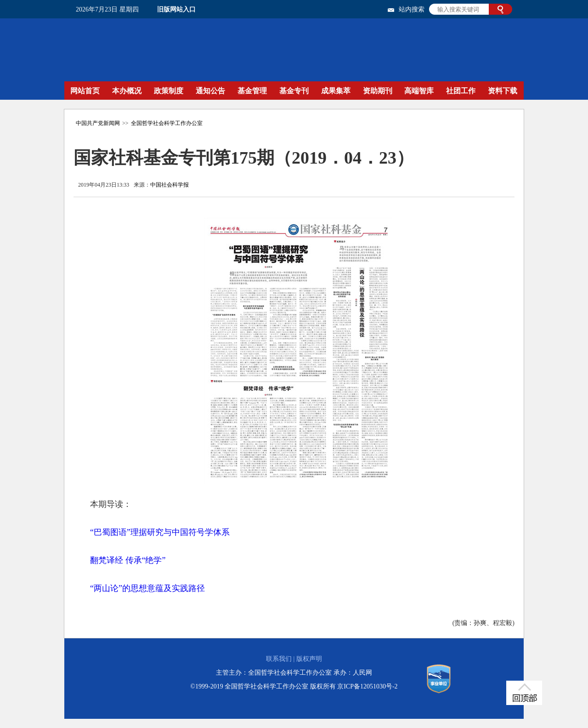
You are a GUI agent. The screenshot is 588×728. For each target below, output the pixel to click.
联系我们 (279, 659)
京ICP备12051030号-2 (367, 686)
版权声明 (309, 659)
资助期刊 (378, 91)
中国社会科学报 (170, 185)
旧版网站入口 (176, 9)
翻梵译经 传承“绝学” (128, 560)
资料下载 (503, 91)
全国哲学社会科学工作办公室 (167, 123)
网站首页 (85, 91)
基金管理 (252, 91)
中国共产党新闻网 (98, 123)
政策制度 (169, 91)
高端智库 (419, 91)
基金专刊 (294, 91)
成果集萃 (336, 91)
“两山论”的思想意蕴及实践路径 (147, 588)
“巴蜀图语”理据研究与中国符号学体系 (160, 532)
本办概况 (127, 91)
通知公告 (210, 91)
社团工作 (461, 91)
